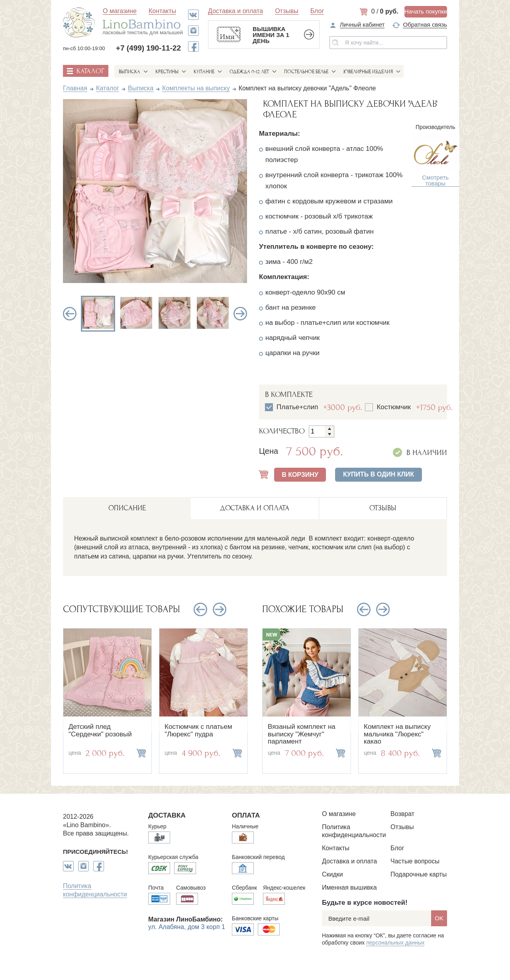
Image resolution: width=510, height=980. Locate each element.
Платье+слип (298, 407)
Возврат (402, 814)
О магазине (120, 11)
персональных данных (395, 943)
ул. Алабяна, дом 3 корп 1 (187, 927)
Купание (204, 72)
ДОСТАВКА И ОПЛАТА (255, 508)
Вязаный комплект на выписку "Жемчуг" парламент (302, 734)
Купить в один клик (379, 474)
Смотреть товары (435, 181)
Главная (75, 88)
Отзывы (287, 11)
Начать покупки (426, 11)
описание (127, 508)
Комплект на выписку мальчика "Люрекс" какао (397, 734)
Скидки (332, 874)
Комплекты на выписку (196, 88)
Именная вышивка (349, 887)
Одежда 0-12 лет (249, 72)
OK (439, 918)
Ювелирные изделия (368, 72)
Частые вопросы (415, 861)
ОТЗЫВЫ (383, 508)
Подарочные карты (419, 874)
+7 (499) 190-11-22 (148, 48)
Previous (70, 314)
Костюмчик (394, 407)
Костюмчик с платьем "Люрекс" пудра (198, 730)
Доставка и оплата (235, 11)
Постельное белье (306, 72)
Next (240, 314)
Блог (317, 11)
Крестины (167, 72)
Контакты (162, 11)
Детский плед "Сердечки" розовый (100, 730)
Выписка (129, 72)
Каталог (108, 88)
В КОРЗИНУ (300, 475)
